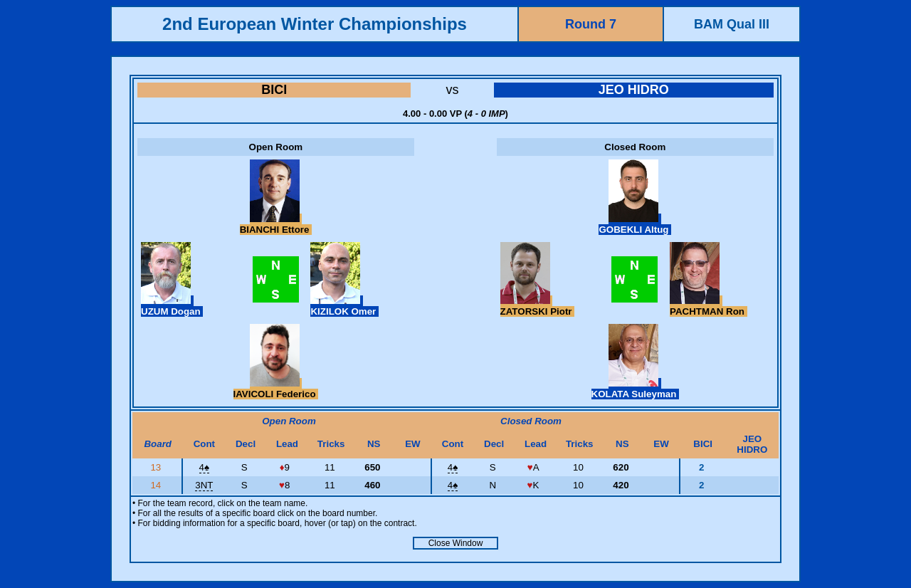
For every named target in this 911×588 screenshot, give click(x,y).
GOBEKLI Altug (635, 224)
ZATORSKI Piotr (538, 306)
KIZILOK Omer (344, 306)
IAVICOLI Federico (276, 389)
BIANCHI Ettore (276, 224)
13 (157, 467)
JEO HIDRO (634, 90)
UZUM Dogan (172, 306)
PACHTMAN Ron (709, 306)
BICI (274, 90)
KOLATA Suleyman (635, 389)
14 (157, 485)
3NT (204, 485)
